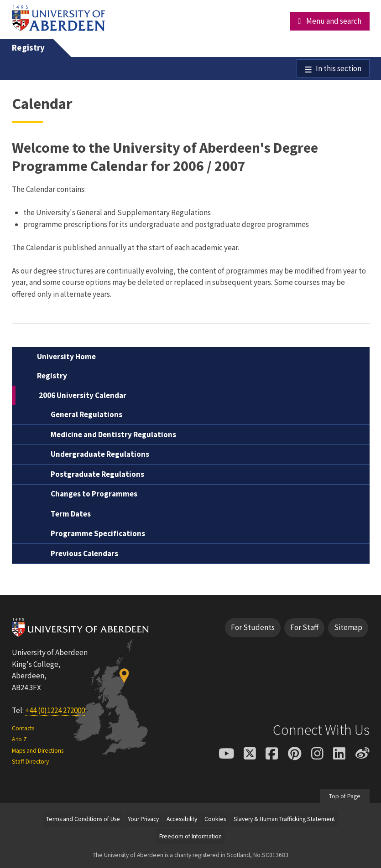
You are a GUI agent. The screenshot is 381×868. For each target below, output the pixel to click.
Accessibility (182, 819)
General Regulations (86, 414)
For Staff (304, 627)
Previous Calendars (84, 553)
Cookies (215, 819)
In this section (339, 68)
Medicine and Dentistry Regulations (113, 434)
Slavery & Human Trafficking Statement (284, 819)
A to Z (19, 739)
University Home (66, 356)
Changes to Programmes (94, 494)
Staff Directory (30, 762)
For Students (253, 627)
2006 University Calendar (83, 395)
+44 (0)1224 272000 (55, 710)
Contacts (23, 728)
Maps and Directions (38, 751)
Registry (28, 48)
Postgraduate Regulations (97, 474)
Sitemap (348, 627)
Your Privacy (143, 819)
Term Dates (71, 514)
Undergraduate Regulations (100, 454)
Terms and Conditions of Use (83, 819)
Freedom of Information (190, 836)
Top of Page (345, 796)
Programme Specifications (98, 533)
